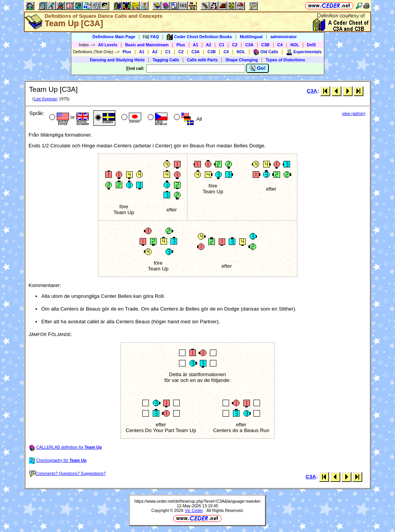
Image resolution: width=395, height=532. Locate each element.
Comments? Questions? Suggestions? (68, 473)
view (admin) (354, 113)
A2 (209, 45)
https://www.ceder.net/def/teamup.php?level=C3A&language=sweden (197, 501)
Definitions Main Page (114, 37)
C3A (249, 45)
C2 (235, 45)
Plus (181, 45)
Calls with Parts (202, 60)
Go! (257, 68)
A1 (196, 45)
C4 (280, 45)
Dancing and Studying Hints (117, 60)
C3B (265, 45)
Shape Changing (241, 60)
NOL (295, 45)
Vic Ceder (194, 510)
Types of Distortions (285, 60)
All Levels (108, 45)
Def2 (311, 45)
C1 (222, 45)
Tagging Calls (166, 60)
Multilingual (251, 37)
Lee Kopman (46, 99)
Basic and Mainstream (147, 45)
